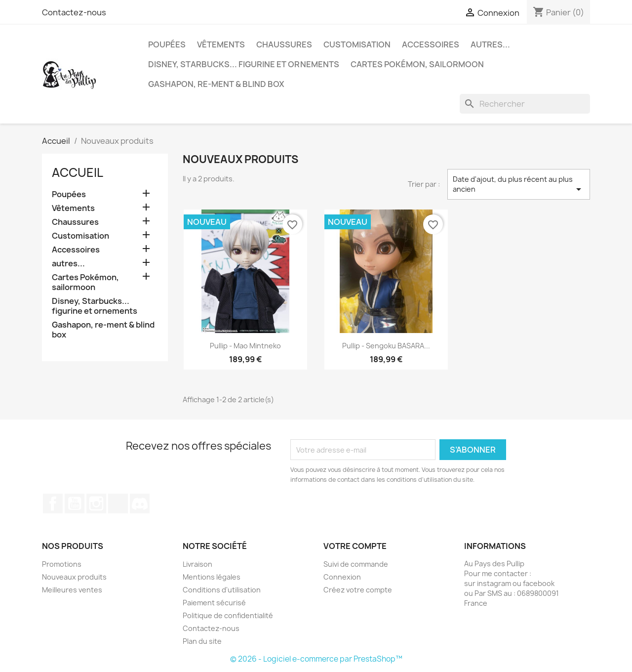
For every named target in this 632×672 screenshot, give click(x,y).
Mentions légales (212, 577)
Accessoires (431, 44)
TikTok (118, 504)
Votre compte (355, 546)
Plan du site (202, 641)
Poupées (167, 44)
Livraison (197, 564)
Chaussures (284, 44)
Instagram (96, 504)
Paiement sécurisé (214, 603)
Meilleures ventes (72, 590)
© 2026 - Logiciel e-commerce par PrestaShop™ (316, 659)
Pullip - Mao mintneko (245, 346)
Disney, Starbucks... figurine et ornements (244, 64)
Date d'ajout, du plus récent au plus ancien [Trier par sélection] (519, 185)
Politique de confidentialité (228, 615)
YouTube (75, 504)
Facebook (53, 504)
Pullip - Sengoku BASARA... (386, 346)
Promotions (62, 564)
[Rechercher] (525, 104)
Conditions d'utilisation (222, 590)
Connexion (342, 577)
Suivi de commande (356, 564)
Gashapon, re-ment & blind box (216, 84)
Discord (140, 504)
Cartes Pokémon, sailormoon (417, 64)
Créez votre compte (358, 590)
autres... (490, 44)
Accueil (78, 172)
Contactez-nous (74, 12)
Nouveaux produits (74, 577)
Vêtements (221, 44)
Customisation (357, 44)
